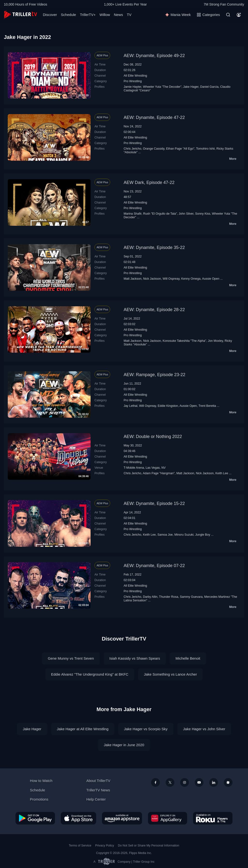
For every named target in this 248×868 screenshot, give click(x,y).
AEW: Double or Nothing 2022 (153, 437)
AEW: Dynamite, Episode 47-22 (154, 117)
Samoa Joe (165, 535)
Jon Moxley (215, 341)
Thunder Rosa (169, 597)
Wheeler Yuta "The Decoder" (162, 87)
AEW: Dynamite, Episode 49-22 (154, 56)
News (118, 15)
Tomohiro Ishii (205, 149)
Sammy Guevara (191, 597)
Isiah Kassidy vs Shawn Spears (135, 658)
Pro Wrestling (133, 81)
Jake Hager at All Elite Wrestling (83, 729)
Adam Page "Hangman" (159, 473)
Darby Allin (150, 597)
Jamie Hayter (132, 87)
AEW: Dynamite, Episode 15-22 (154, 503)
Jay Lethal (130, 406)
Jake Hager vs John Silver (204, 729)
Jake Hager (191, 87)
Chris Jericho (132, 149)
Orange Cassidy (154, 149)
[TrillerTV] (20, 15)
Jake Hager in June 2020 (124, 745)
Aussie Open (211, 279)
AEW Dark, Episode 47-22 (149, 182)
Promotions (39, 799)
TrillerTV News (98, 790)
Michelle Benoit (188, 658)
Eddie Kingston (168, 406)
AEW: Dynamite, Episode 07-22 (154, 566)
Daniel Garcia (209, 87)
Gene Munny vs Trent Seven (71, 658)
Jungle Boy (203, 535)
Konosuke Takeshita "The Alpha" (184, 341)
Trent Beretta (207, 406)
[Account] (239, 15)
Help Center (96, 799)
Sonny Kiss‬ (203, 214)
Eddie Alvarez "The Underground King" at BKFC (90, 674)
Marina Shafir (132, 214)
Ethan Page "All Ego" (180, 149)
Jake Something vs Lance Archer (170, 674)
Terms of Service (80, 846)
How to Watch (41, 781)
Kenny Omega (191, 279)
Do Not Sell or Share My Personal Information (149, 846)
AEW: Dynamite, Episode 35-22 (154, 248)
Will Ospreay (171, 279)
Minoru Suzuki (184, 535)
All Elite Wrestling (135, 76)
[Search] (228, 15)
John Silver (186, 214)
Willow (105, 15)
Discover (50, 15)
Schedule (68, 15)
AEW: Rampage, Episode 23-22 (154, 375)
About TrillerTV (98, 781)
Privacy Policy (105, 846)
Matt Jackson (132, 279)
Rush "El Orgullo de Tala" (160, 214)
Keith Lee (222, 473)
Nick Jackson (152, 279)
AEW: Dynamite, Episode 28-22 (154, 310)
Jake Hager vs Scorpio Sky (146, 729)
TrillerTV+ (88, 15)
